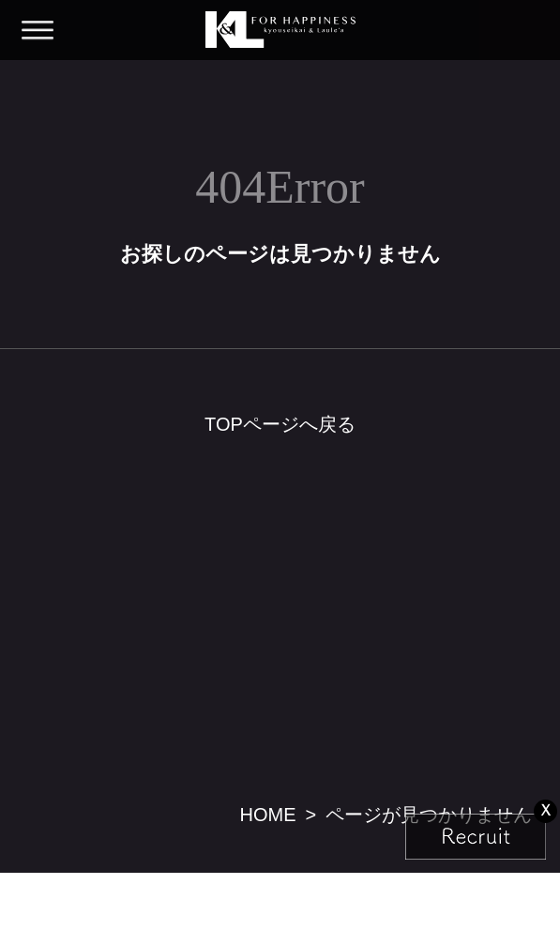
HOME (267, 815)
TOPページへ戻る (280, 424)
